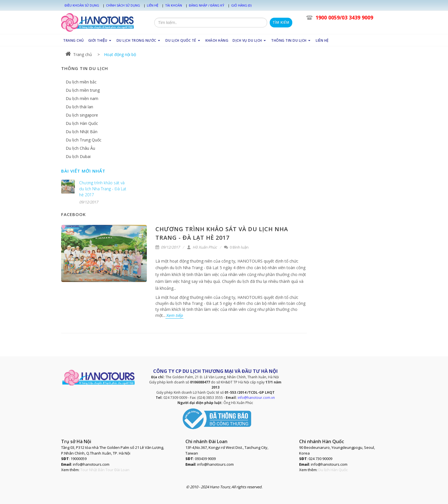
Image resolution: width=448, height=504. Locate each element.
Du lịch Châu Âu (80, 148)
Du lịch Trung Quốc (84, 140)
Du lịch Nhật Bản (82, 132)
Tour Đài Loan (117, 470)
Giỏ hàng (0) (241, 5)
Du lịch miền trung (83, 90)
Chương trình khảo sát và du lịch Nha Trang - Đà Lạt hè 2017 (103, 189)
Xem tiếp (174, 315)
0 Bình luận (236, 247)
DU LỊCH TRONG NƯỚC (139, 40)
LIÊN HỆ (322, 40)
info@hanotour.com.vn (256, 398)
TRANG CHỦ (74, 40)
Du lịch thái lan (79, 107)
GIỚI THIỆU (100, 40)
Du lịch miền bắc (81, 82)
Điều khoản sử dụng (82, 5)
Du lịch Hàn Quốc (82, 123)
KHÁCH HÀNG (217, 40)
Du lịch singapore (82, 115)
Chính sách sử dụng (123, 5)
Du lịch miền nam (82, 98)
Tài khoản (174, 5)
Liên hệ (153, 5)
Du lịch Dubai (78, 156)
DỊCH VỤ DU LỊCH (250, 40)
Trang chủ (79, 54)
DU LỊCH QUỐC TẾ (183, 40)
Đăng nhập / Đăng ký (207, 5)
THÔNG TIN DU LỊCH (291, 40)
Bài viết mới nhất (83, 171)
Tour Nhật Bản (92, 470)
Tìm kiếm (281, 22)
